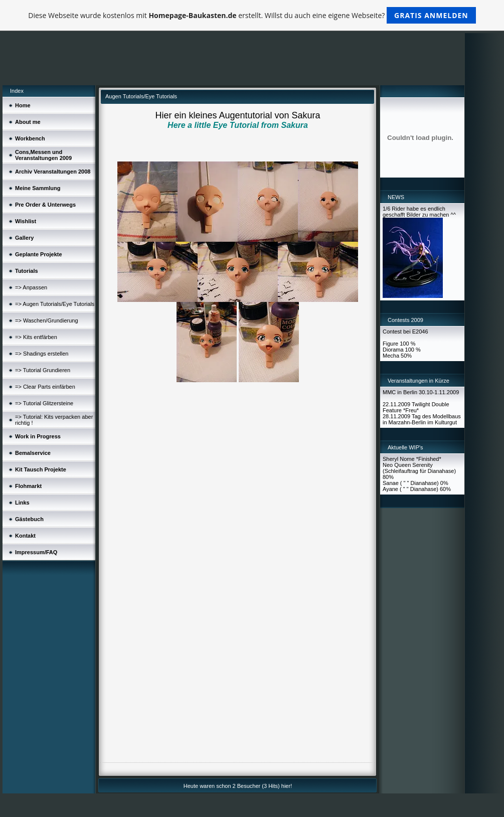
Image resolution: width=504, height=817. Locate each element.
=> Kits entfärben (36, 337)
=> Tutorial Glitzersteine (44, 403)
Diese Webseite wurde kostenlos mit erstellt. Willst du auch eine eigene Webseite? (252, 15)
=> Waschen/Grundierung (47, 320)
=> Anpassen (31, 287)
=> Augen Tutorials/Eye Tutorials (55, 304)
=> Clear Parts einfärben (45, 387)
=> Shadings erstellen (42, 354)
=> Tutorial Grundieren (43, 370)
